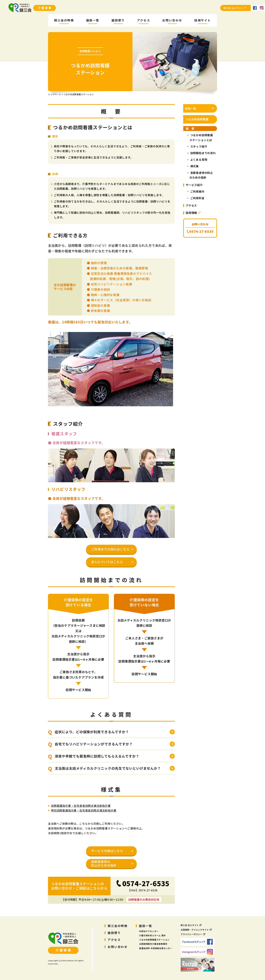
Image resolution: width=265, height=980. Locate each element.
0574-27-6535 (146, 884)
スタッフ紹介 (199, 146)
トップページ (55, 94)
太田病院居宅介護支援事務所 (153, 944)
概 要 (190, 128)
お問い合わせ (118, 947)
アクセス (191, 205)
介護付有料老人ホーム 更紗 (152, 935)
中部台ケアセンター (149, 931)
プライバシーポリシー (191, 934)
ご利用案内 (197, 191)
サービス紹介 (194, 185)
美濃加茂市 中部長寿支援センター (156, 948)
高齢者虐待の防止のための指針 (104, 863)
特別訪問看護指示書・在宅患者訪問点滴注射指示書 (84, 810)
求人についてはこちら (107, 562)
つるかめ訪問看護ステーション (154, 940)
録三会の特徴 (118, 926)
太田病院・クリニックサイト (195, 930)
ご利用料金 (197, 198)
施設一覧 (146, 926)
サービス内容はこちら (107, 851)
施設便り (114, 933)
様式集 (195, 166)
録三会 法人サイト (235, 8)
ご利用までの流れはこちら (110, 549)
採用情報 (193, 213)
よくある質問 (199, 160)
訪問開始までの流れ (203, 153)
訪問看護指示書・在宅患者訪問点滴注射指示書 (81, 806)
